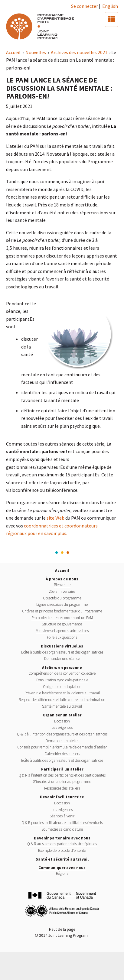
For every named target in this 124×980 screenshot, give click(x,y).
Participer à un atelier (62, 769)
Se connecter (85, 6)
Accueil (14, 52)
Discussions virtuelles (62, 646)
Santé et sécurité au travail (62, 859)
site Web (55, 518)
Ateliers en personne (62, 668)
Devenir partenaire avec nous (62, 838)
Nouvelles (36, 52)
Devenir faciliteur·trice (62, 797)
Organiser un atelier (62, 715)
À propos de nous (62, 579)
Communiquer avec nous (62, 868)
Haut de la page (62, 929)
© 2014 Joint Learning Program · (62, 935)
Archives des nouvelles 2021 (80, 52)
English (110, 6)
